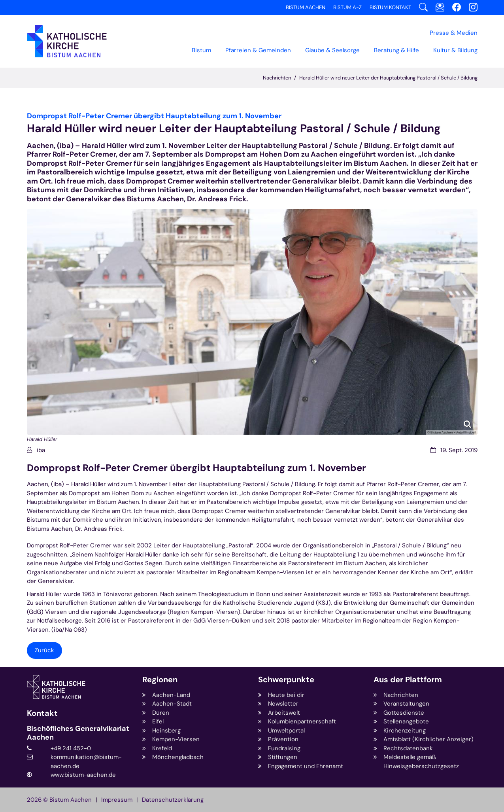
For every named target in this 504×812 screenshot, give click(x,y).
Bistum (201, 50)
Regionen (160, 680)
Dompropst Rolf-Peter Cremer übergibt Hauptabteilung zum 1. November (196, 468)
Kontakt (42, 713)
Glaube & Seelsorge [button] (332, 50)
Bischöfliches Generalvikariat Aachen (78, 733)
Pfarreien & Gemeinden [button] (258, 50)
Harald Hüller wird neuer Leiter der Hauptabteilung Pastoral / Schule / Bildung (388, 78)
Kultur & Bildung (455, 50)
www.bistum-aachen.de (83, 775)
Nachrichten (277, 78)
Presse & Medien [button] (454, 33)
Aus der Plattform (408, 680)
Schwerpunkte (286, 680)
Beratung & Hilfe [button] (396, 50)
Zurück (44, 650)
